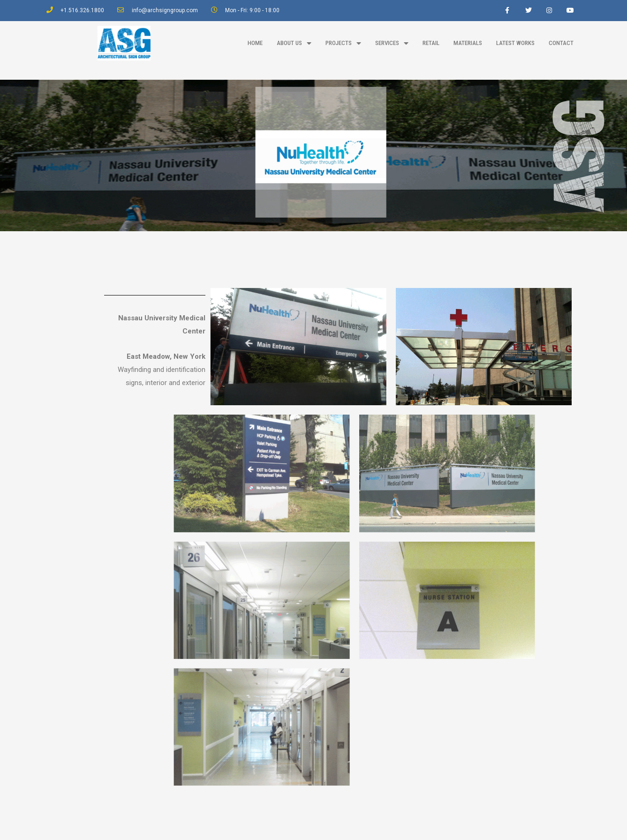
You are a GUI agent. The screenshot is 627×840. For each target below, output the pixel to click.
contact (561, 43)
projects (343, 43)
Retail (431, 43)
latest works (515, 43)
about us (294, 43)
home (255, 43)
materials (468, 43)
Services (392, 43)
